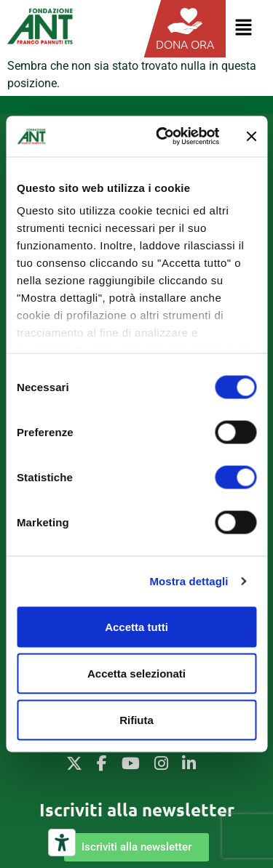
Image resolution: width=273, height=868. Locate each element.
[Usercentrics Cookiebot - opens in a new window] (163, 137)
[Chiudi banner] (251, 136)
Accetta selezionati (136, 673)
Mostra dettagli (189, 581)
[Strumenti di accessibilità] (62, 843)
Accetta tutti (136, 626)
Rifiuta (136, 719)
